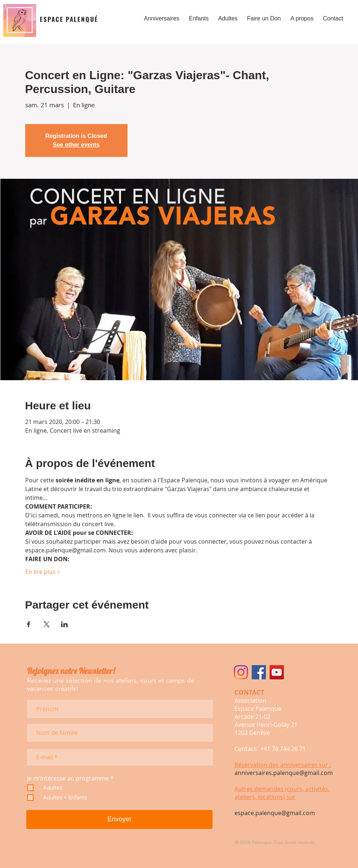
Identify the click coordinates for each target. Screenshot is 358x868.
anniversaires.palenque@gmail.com (284, 773)
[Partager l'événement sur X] (47, 624)
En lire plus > (43, 572)
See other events (76, 145)
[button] (162, 15)
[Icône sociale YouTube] (277, 672)
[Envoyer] (119, 819)
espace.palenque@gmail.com (275, 813)
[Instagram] (241, 672)
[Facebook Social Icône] (259, 672)
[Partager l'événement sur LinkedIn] (64, 624)
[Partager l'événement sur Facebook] (29, 624)
